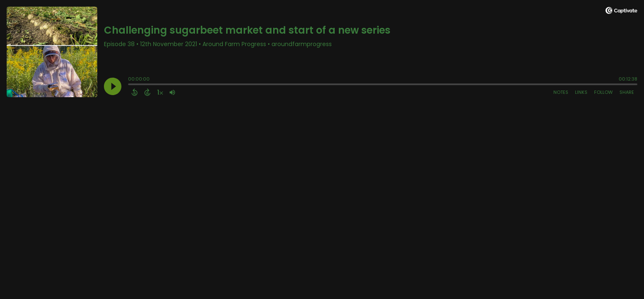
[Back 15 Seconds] (134, 92)
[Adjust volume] (172, 92)
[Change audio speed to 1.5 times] (160, 92)
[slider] (130, 85)
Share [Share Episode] (627, 92)
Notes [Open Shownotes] (561, 92)
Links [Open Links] (581, 92)
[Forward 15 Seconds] (147, 92)
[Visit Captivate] (621, 12)
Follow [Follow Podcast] (603, 92)
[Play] (113, 86)
